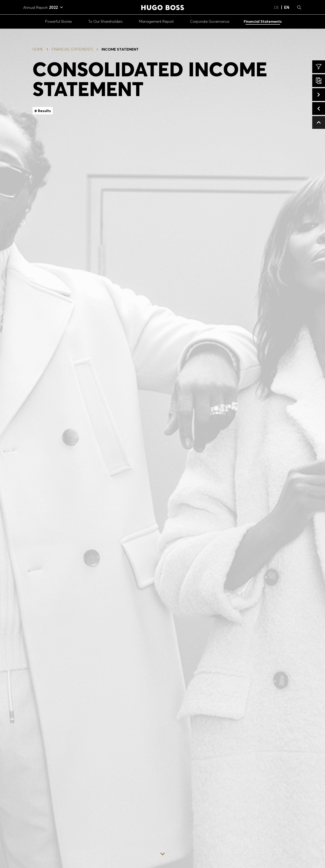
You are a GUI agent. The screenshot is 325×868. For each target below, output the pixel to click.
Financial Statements (72, 49)
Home (38, 49)
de (277, 7)
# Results (43, 111)
